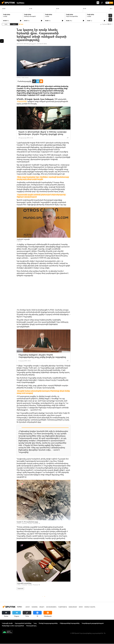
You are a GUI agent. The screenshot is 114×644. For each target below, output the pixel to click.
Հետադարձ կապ (31, 626)
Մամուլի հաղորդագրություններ (48, 623)
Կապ (35, 623)
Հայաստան (20, 588)
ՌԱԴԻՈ (81, 607)
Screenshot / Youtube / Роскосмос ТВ (31, 523)
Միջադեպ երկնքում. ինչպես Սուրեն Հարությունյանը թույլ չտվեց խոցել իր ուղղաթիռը (42, 356)
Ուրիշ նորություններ (72, 16)
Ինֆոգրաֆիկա (63, 607)
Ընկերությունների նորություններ (70, 623)
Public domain (25, 78)
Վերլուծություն (51, 607)
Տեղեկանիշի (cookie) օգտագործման (13, 626)
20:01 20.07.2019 (22, 44)
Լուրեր (5, 16)
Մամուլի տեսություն (30, 16)
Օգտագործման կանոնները (23, 623)
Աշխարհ (42, 607)
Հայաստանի (22, 101)
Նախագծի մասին (7, 623)
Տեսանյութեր (73, 607)
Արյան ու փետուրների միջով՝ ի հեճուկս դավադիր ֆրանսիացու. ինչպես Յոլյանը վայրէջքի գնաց (43, 133)
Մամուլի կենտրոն (90, 607)
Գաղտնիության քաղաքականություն (93, 623)
